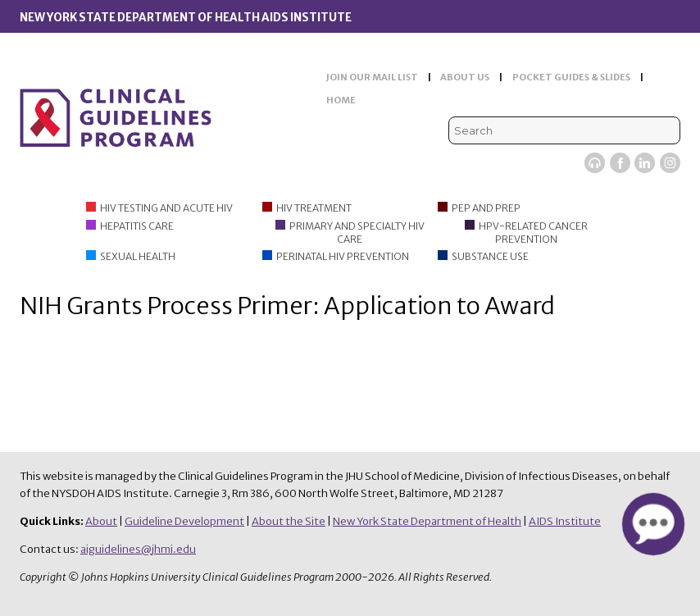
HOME (341, 100)
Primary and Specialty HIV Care (357, 233)
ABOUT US (465, 77)
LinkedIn (645, 163)
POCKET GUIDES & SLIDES (571, 77)
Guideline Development (184, 521)
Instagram (670, 163)
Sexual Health (138, 256)
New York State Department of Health (427, 521)
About (101, 521)
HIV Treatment (314, 208)
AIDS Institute (565, 521)
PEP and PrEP (486, 208)
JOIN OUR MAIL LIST (372, 77)
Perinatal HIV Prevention (343, 256)
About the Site (289, 521)
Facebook (620, 163)
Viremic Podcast (595, 163)
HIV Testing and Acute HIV (166, 208)
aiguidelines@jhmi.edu (138, 549)
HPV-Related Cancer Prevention (533, 233)
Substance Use (490, 256)
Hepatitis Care (137, 226)
